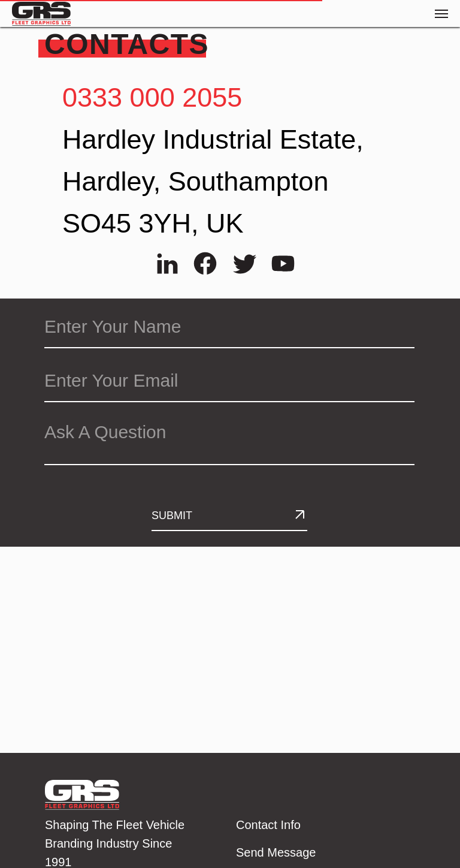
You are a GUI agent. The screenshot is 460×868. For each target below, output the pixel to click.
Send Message (276, 852)
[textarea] (229, 440)
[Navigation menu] (441, 14)
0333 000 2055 (152, 97)
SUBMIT (172, 516)
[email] (229, 381)
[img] (167, 263)
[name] (229, 327)
